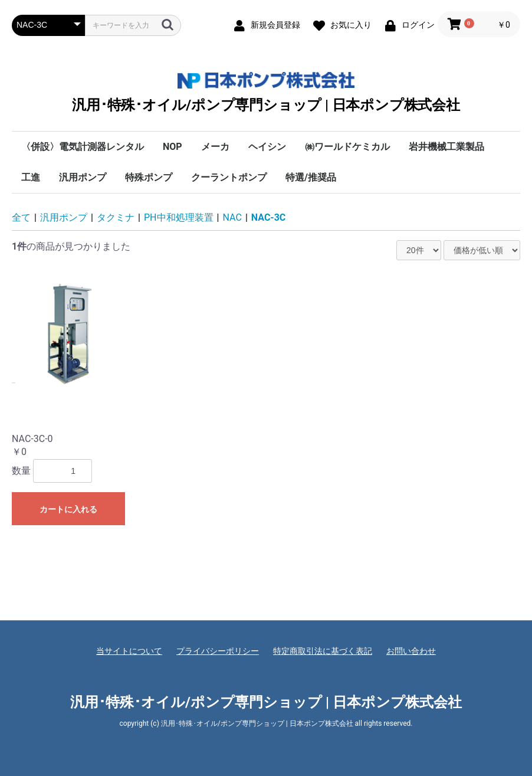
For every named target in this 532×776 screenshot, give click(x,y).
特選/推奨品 (311, 177)
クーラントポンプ (229, 177)
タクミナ (116, 217)
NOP (173, 147)
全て (21, 217)
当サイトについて (129, 651)
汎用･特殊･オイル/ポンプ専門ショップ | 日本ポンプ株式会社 (266, 92)
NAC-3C (268, 217)
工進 (31, 177)
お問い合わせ (411, 651)
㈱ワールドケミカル (347, 147)
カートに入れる (68, 509)
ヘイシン (267, 147)
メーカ (215, 147)
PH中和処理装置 (179, 217)
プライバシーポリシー (218, 651)
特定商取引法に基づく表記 (323, 651)
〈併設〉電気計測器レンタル (83, 147)
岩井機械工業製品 (446, 147)
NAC (232, 217)
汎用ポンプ (83, 177)
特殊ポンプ (149, 177)
